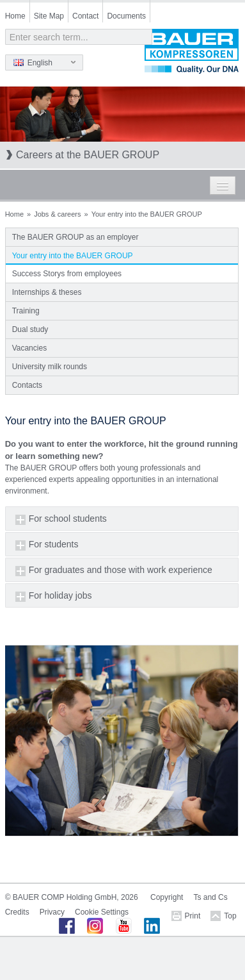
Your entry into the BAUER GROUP (73, 256)
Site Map (49, 16)
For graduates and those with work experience (121, 570)
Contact (85, 16)
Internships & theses (47, 292)
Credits (17, 912)
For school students (68, 519)
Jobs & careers (57, 214)
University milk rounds (50, 367)
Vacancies (29, 348)
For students (54, 544)
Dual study (30, 329)
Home (15, 16)
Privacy (52, 912)
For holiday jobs (60, 595)
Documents (126, 16)
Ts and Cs (210, 897)
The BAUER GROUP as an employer (75, 237)
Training (26, 311)
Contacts (27, 385)
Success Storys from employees (67, 274)
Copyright (167, 897)
